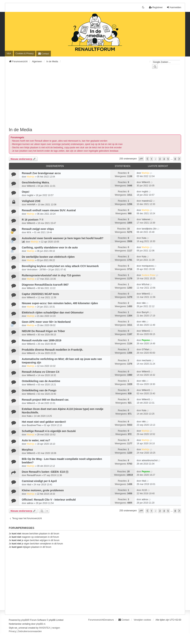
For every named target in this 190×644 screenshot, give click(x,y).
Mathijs (31, 177)
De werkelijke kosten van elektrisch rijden (48, 257)
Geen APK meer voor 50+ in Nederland (46, 322)
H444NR (31, 205)
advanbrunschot (150, 460)
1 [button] (151, 159)
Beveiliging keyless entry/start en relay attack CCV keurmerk (60, 266)
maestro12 (147, 201)
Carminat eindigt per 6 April (39, 481)
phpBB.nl (41, 624)
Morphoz (27, 450)
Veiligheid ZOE (31, 201)
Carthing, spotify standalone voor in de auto (50, 247)
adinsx (30, 503)
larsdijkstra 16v (149, 229)
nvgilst (30, 195)
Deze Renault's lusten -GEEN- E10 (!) (45, 472)
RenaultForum (34, 475)
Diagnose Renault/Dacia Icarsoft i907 (45, 285)
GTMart (146, 349)
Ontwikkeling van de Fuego (39, 390)
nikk (144, 303)
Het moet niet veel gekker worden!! (44, 422)
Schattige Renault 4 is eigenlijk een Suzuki (49, 431)
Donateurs (109, 620)
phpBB (24, 620)
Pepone (146, 340)
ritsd (29, 485)
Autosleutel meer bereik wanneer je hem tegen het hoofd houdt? (63, 238)
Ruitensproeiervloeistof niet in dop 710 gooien (51, 275)
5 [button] (168, 159)
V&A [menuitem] (9, 54)
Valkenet (146, 219)
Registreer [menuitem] (156, 7)
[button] (141, 159)
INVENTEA (45, 628)
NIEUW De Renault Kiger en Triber (44, 331)
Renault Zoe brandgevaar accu (41, 173)
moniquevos (148, 266)
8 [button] (175, 159)
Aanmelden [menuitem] (174, 7)
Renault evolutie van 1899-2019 (42, 340)
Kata (144, 238)
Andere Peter (149, 275)
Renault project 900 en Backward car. (45, 400)
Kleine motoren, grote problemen (43, 490)
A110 (144, 490)
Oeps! (26, 192)
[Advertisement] (95, 100)
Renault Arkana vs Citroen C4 (41, 372)
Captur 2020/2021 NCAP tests (41, 294)
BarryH (145, 312)
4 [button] (164, 159)
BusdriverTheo (34, 425)
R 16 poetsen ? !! (33, 220)
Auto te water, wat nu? (36, 440)
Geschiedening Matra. (36, 182)
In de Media (21, 130)
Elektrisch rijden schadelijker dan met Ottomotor (53, 313)
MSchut (146, 284)
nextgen (56, 628)
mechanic (146, 360)
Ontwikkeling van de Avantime (41, 381)
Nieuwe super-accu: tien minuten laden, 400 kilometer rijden (60, 303)
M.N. (29, 232)
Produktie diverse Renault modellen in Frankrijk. (53, 350)
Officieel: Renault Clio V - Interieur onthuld (49, 500)
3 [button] (160, 159)
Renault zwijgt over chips (38, 229)
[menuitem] (25, 54)
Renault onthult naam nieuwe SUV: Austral (49, 210)
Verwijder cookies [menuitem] (142, 620)
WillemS (31, 186)
